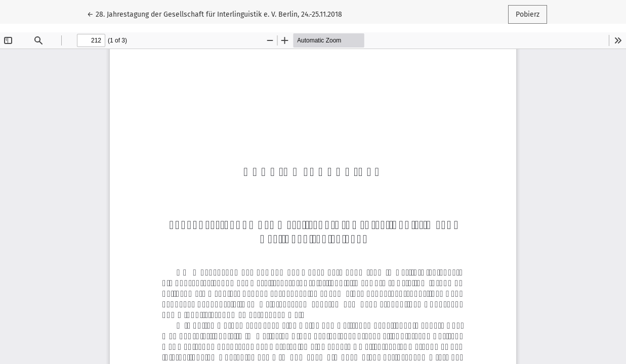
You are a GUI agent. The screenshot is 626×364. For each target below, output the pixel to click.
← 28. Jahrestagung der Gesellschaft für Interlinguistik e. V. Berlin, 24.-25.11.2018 (215, 14)
